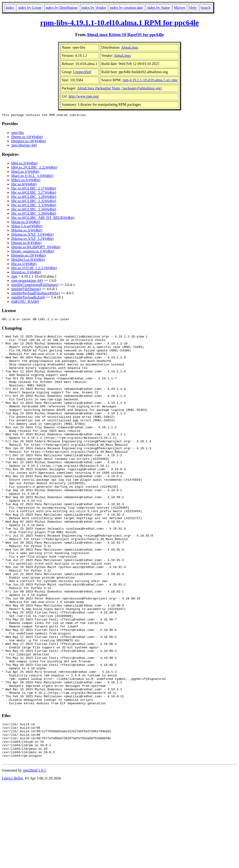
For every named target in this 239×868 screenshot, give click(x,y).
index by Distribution (62, 8)
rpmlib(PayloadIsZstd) (28, 298)
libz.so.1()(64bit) (24, 264)
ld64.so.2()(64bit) (24, 164)
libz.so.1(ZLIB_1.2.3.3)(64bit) (34, 269)
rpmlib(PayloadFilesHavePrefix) (36, 294)
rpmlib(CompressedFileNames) (35, 285)
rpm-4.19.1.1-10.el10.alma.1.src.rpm (150, 80)
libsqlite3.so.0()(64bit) (28, 260)
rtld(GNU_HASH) (25, 302)
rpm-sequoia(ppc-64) (27, 281)
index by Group (30, 8)
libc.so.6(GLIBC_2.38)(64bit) (34, 214)
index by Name (158, 8)
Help (193, 8)
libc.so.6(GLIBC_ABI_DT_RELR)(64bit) (43, 218)
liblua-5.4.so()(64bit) (27, 227)
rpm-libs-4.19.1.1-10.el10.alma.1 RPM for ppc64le (119, 23)
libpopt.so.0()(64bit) (26, 243)
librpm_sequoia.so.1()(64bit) (33, 252)
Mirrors (180, 8)
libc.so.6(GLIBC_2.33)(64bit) (34, 206)
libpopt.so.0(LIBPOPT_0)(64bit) (36, 248)
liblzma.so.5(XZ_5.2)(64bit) (32, 239)
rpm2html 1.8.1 (34, 854)
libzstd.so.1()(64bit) (26, 273)
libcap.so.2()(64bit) (26, 223)
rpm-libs (18, 133)
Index (10, 8)
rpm (14, 277)
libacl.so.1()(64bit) (25, 172)
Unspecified (82, 72)
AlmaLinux (130, 47)
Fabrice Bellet (12, 862)
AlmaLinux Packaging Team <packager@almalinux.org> (120, 88)
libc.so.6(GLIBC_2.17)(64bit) (34, 189)
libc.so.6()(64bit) (24, 185)
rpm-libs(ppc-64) (24, 146)
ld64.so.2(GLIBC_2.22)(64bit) (34, 168)
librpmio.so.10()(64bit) (28, 142)
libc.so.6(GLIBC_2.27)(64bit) (34, 193)
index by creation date (127, 8)
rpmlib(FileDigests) (26, 290)
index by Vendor (94, 8)
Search (206, 8)
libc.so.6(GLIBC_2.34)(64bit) (34, 210)
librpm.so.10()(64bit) (27, 138)
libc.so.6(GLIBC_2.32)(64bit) (34, 202)
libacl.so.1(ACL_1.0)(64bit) (32, 176)
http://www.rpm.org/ (84, 96)
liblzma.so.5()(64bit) (27, 231)
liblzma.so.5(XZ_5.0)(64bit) (32, 235)
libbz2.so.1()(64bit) (26, 181)
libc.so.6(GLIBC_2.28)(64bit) (34, 197)
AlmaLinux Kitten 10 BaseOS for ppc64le (125, 35)
